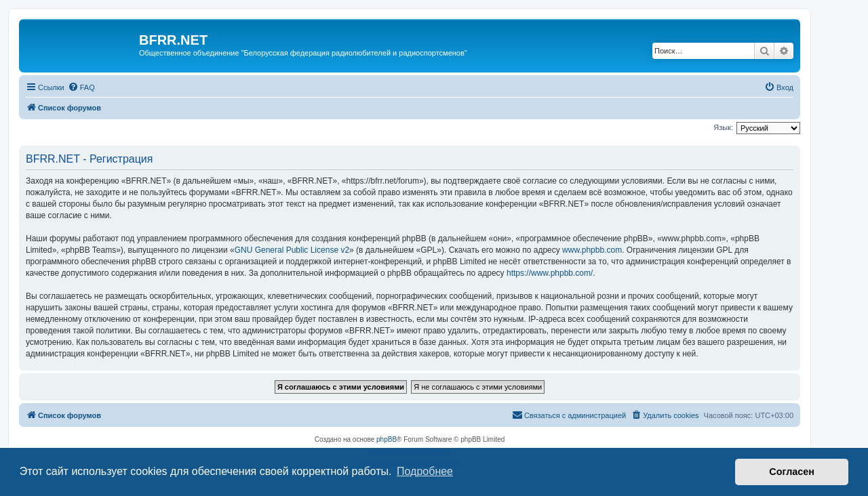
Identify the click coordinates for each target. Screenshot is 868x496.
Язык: (723, 127)
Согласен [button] (792, 472)
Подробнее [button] (425, 471)
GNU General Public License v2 (292, 250)
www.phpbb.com (592, 250)
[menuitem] (81, 87)
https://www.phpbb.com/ (550, 273)
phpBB (387, 439)
